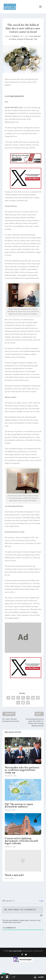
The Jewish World (15, 951)
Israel (31, 36)
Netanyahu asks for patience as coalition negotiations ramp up (22, 770)
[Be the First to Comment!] (23, 910)
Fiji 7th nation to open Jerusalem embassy (19, 805)
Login (41, 901)
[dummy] (23, 652)
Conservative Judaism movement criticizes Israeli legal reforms (21, 841)
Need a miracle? (15, 875)
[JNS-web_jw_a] (26, 163)
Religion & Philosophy (25, 39)
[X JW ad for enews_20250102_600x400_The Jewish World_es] (26, 188)
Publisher (16, 36)
